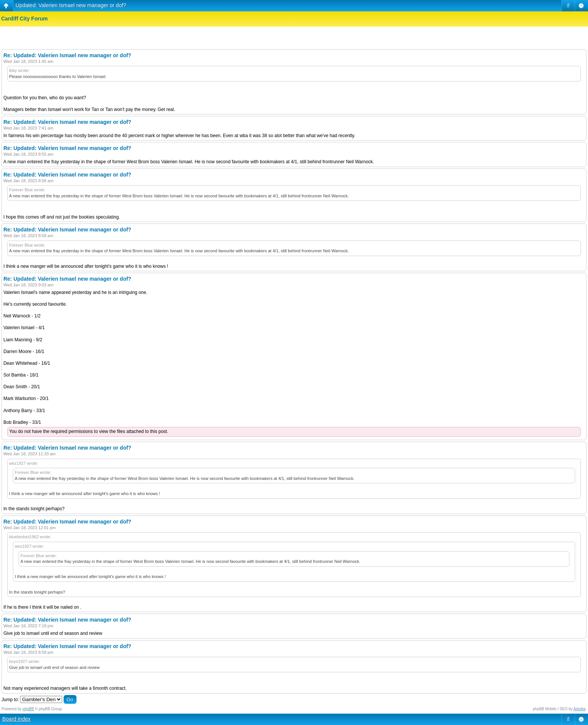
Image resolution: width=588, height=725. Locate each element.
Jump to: (10, 700)
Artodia (580, 709)
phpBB (28, 709)
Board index (16, 719)
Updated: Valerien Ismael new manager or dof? (71, 5)
